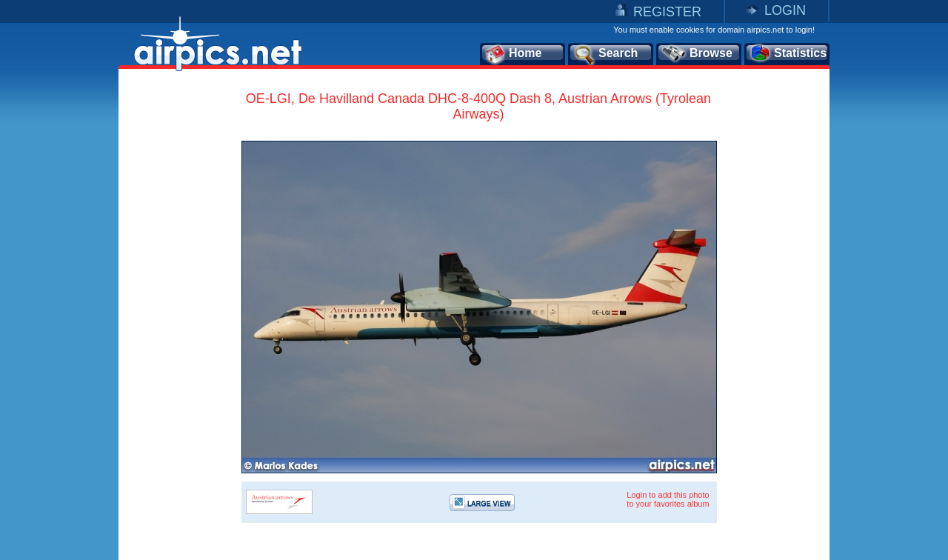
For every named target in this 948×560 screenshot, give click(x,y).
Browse (697, 54)
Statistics (788, 54)
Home (513, 54)
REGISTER (667, 12)
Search (605, 54)
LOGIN (785, 10)
